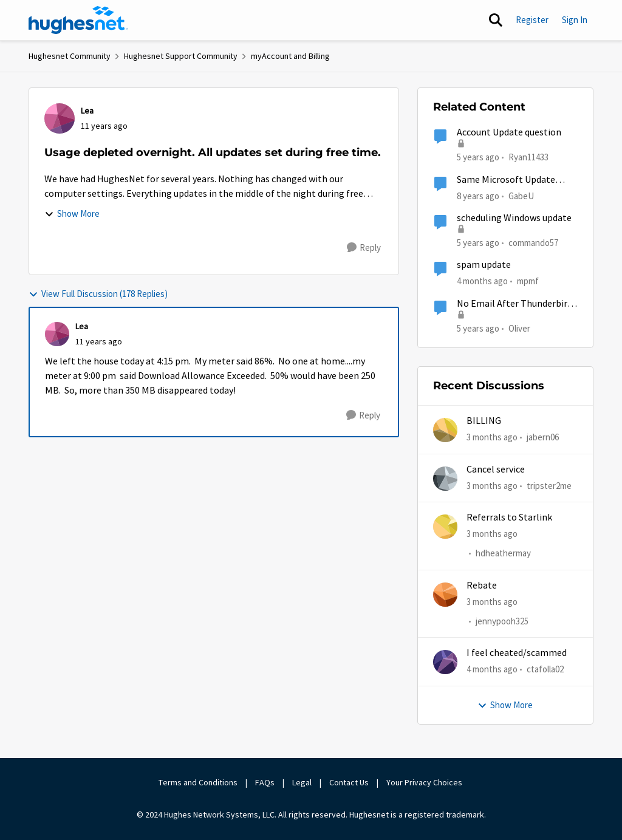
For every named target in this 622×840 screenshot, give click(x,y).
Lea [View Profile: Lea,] (87, 111)
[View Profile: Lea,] (60, 118)
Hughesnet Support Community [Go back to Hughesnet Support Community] (181, 56)
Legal (302, 782)
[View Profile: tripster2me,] (445, 479)
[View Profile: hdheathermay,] (445, 527)
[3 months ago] (492, 438)
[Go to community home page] (78, 20)
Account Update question (509, 132)
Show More (72, 213)
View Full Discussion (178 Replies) (98, 294)
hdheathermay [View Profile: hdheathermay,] (503, 553)
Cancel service (496, 470)
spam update (484, 265)
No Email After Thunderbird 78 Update (514, 304)
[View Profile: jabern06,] (445, 430)
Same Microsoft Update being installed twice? (506, 180)
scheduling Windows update (514, 218)
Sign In (575, 20)
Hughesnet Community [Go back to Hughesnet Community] (70, 56)
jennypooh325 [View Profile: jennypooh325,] (502, 621)
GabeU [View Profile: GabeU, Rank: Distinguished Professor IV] (521, 195)
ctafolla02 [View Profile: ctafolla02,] (545, 669)
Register (532, 20)
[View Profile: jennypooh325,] (445, 595)
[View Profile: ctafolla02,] (445, 662)
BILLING (484, 421)
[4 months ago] (492, 670)
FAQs (265, 782)
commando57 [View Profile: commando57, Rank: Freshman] (533, 243)
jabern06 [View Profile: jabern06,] (543, 437)
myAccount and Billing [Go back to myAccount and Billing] (290, 56)
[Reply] (364, 248)
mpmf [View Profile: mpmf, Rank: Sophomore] (528, 281)
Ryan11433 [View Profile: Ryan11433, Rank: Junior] (528, 157)
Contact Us (349, 782)
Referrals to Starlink (509, 517)
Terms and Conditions (198, 782)
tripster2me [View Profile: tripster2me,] (549, 485)
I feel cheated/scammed (517, 653)
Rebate (482, 586)
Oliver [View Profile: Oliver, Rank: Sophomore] (519, 328)
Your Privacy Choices (425, 782)
